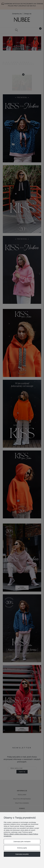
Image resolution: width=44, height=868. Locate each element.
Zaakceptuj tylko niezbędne (22, 842)
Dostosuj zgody (22, 848)
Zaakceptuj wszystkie (22, 854)
